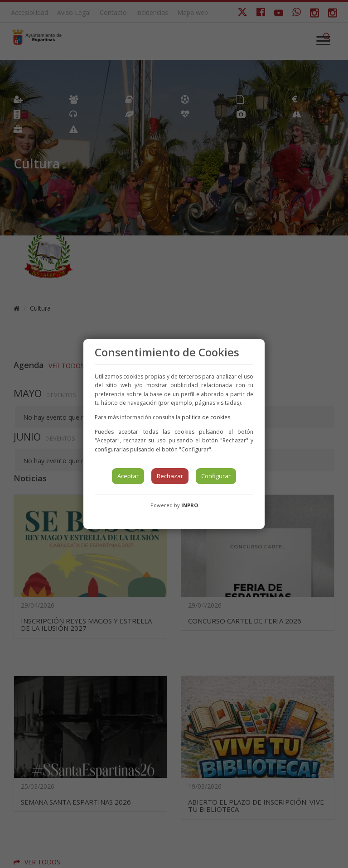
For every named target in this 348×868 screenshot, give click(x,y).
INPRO (190, 505)
